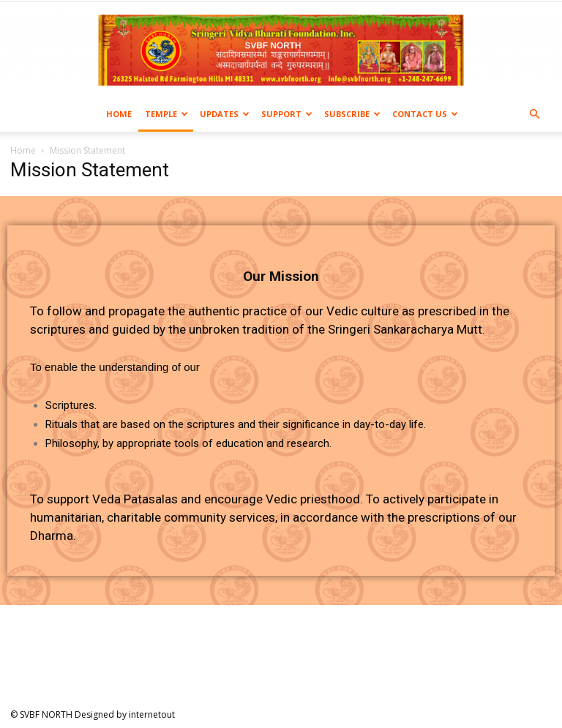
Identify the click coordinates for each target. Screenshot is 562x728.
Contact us (425, 114)
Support (287, 114)
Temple (166, 114)
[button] (534, 115)
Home (119, 114)
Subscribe (352, 114)
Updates (225, 114)
